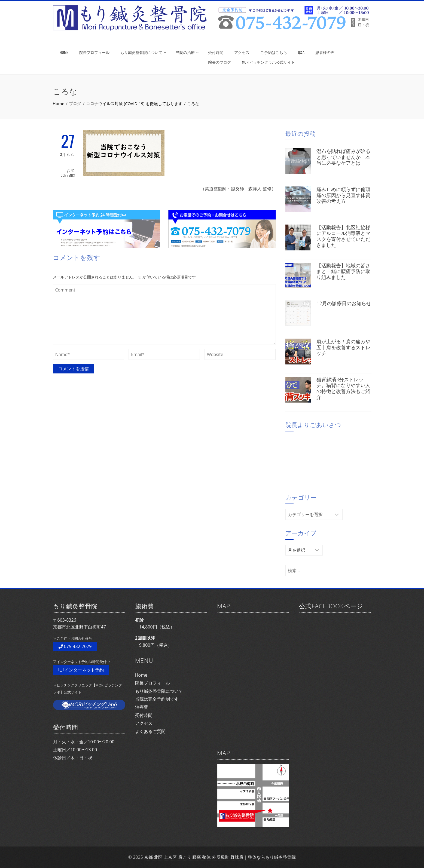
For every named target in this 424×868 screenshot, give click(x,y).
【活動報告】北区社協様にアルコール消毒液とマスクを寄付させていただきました (343, 236)
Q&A (301, 52)
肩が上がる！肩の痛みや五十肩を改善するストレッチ (343, 347)
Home (141, 675)
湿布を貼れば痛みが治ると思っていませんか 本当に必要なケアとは (343, 157)
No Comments (68, 173)
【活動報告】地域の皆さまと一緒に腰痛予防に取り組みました (343, 271)
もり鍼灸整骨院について (143, 52)
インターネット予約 (81, 670)
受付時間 (216, 52)
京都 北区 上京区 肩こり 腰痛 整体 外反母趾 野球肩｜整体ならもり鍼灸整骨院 (220, 857)
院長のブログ (219, 62)
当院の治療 (187, 52)
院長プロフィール (94, 52)
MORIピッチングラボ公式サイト (268, 62)
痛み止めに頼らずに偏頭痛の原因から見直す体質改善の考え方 (343, 195)
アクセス (242, 52)
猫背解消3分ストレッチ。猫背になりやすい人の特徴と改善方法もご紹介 (343, 388)
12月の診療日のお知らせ (344, 303)
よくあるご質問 (150, 731)
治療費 (142, 707)
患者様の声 (325, 52)
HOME (64, 52)
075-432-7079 (75, 646)
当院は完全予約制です (157, 699)
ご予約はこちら (274, 52)
